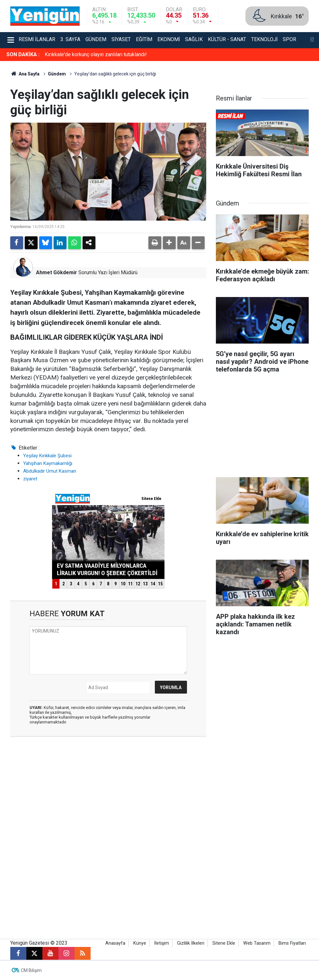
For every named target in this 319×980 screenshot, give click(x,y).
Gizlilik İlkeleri (191, 943)
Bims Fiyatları (292, 943)
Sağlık (194, 39)
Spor (289, 39)
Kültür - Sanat (227, 39)
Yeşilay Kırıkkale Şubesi (47, 456)
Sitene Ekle (224, 943)
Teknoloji (264, 39)
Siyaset (121, 39)
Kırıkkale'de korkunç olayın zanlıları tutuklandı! (96, 54)
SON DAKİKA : (23, 54)
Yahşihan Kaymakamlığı (48, 463)
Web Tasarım (257, 943)
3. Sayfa (70, 39)
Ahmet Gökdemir (57, 272)
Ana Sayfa (25, 74)
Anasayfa (115, 943)
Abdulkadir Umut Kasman (50, 471)
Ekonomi (169, 39)
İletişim (162, 943)
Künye (140, 943)
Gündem (96, 39)
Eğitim (144, 39)
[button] (169, 243)
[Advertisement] (262, 427)
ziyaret (30, 479)
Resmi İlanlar (37, 39)
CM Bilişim (31, 970)
